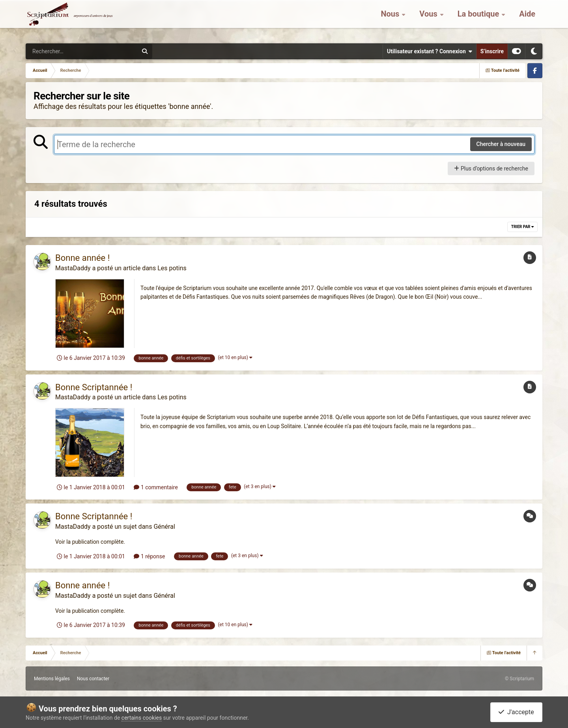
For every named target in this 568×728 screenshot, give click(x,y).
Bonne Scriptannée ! (94, 387)
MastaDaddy (73, 268)
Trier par (522, 227)
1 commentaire (156, 487)
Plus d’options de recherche (491, 168)
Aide (527, 20)
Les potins (172, 268)
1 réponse (149, 556)
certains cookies (142, 718)
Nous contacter (93, 679)
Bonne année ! (82, 258)
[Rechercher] (60, 51)
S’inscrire (492, 51)
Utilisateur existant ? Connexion (430, 51)
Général (164, 527)
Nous (391, 20)
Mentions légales (52, 679)
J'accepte (516, 712)
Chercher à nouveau (501, 144)
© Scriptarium (519, 679)
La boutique (479, 20)
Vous (429, 20)
